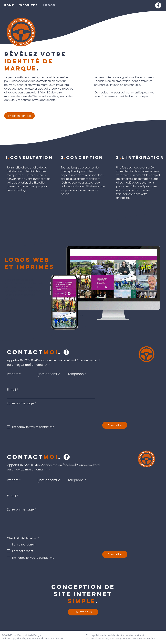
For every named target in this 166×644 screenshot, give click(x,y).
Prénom (13, 374)
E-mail (11, 390)
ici (143, 635)
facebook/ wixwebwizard (81, 465)
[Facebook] (158, 5)
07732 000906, (30, 360)
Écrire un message (20, 403)
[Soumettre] (115, 425)
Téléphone (76, 374)
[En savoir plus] (83, 612)
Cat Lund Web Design (29, 635)
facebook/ (70, 360)
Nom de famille (49, 374)
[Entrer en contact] (19, 116)
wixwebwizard (89, 360)
